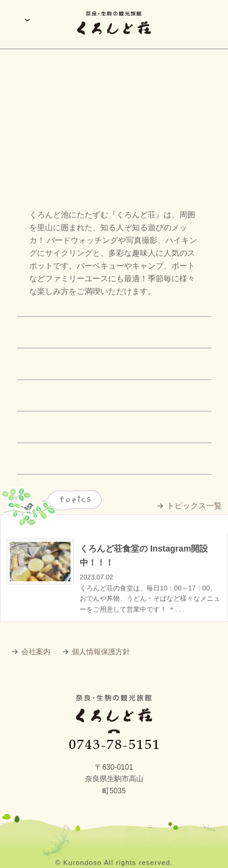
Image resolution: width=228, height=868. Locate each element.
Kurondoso (82, 863)
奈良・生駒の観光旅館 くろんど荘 (114, 722)
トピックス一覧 (194, 506)
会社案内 (36, 652)
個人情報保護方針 (101, 652)
